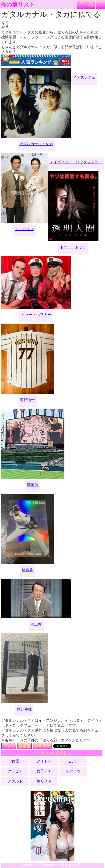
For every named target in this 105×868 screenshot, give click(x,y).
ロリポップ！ (72, 865)
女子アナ (44, 771)
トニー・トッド (73, 247)
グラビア (15, 771)
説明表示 (42, 746)
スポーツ (73, 771)
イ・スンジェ (84, 77)
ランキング (91, 4)
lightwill (47, 865)
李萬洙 (33, 485)
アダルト (15, 781)
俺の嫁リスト (18, 5)
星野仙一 (27, 400)
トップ (9, 746)
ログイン (100, 4)
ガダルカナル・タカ (36, 144)
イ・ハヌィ (24, 229)
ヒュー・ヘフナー (36, 315)
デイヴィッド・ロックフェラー (76, 162)
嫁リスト (82, 4)
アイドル (44, 761)
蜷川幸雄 (24, 709)
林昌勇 (27, 570)
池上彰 (36, 624)
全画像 (24, 746)
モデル (73, 761)
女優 (15, 761)
